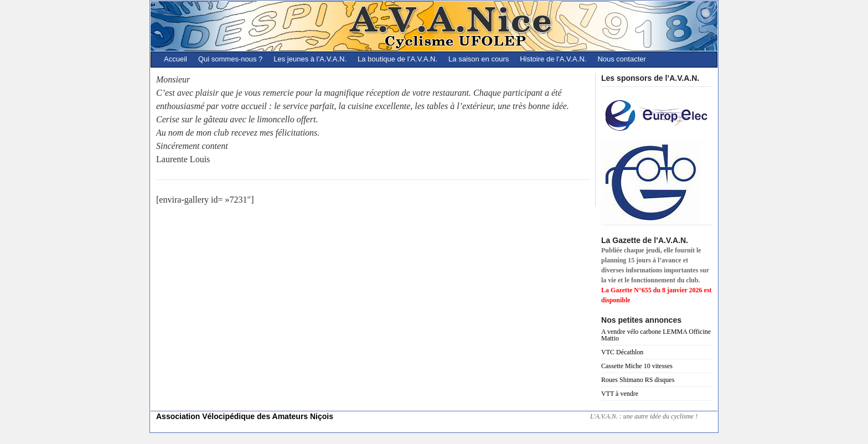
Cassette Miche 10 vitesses (637, 366)
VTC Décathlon (622, 352)
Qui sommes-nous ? (230, 59)
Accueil (175, 59)
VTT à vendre (620, 394)
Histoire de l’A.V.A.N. (553, 59)
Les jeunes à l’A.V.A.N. (310, 59)
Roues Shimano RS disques (638, 380)
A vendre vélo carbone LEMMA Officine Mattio (656, 335)
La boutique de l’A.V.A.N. (397, 59)
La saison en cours (479, 59)
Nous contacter (621, 59)
